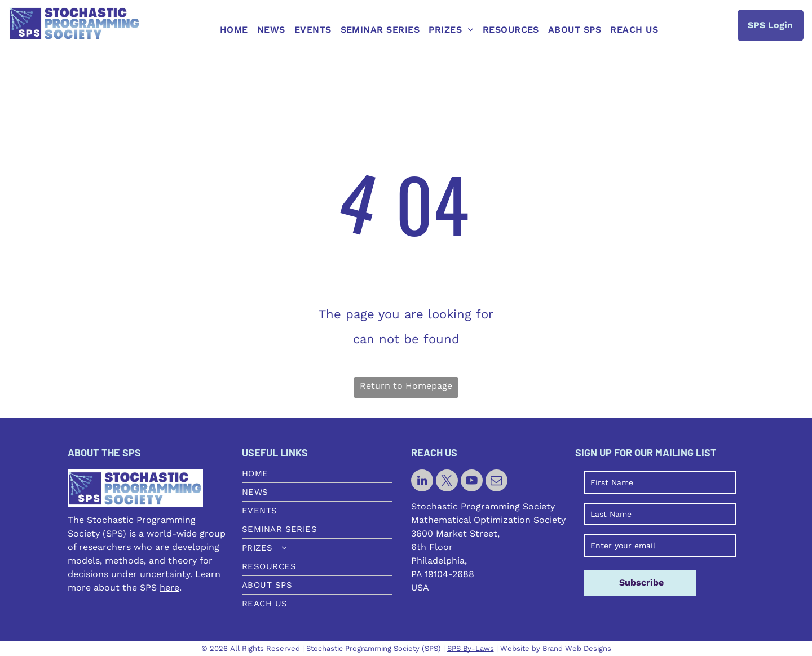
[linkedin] (422, 482)
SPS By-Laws (471, 648)
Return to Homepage (406, 386)
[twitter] (447, 482)
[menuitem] (234, 30)
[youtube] (472, 482)
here (169, 588)
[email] (497, 482)
